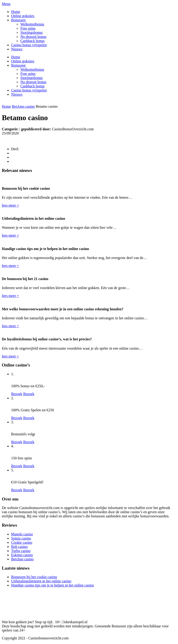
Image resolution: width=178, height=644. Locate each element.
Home (16, 12)
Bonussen (18, 20)
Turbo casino (21, 551)
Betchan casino (22, 559)
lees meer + (10, 205)
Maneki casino (22, 534)
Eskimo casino (22, 555)
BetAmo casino (23, 106)
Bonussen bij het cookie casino (34, 577)
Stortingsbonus (32, 32)
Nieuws (17, 49)
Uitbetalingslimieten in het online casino (41, 581)
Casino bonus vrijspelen (29, 45)
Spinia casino (21, 538)
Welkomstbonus (32, 24)
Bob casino (19, 547)
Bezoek (17, 394)
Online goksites (23, 16)
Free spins (28, 28)
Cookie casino (22, 542)
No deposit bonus (33, 37)
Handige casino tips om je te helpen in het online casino (52, 585)
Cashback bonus (32, 41)
